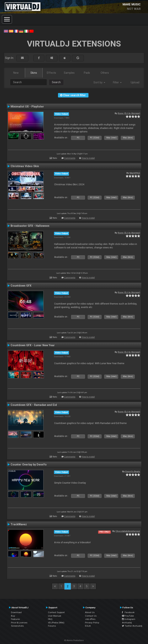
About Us (90, 612)
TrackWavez (19, 524)
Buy (13, 616)
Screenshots (17, 626)
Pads (87, 73)
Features (15, 619)
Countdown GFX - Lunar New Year (33, 345)
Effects (51, 73)
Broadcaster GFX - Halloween (30, 226)
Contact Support (56, 612)
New (16, 73)
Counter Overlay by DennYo (29, 465)
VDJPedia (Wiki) (56, 623)
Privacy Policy (92, 623)
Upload (135, 82)
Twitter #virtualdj (132, 626)
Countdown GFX (21, 286)
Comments (70, 158)
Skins (34, 73)
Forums (52, 626)
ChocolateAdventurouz (128, 531)
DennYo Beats (133, 471)
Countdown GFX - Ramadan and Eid (34, 405)
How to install (88, 158)
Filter (117, 82)
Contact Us (91, 616)
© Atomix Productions (74, 640)
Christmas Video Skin (25, 166)
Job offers (90, 619)
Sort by (99, 82)
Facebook (128, 612)
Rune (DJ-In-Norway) (129, 113)
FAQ (50, 619)
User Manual (55, 616)
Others (105, 73)
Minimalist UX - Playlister (27, 107)
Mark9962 (135, 173)
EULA (88, 626)
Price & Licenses (19, 623)
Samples (69, 73)
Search (56, 82)
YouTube (128, 616)
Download (16, 612)
